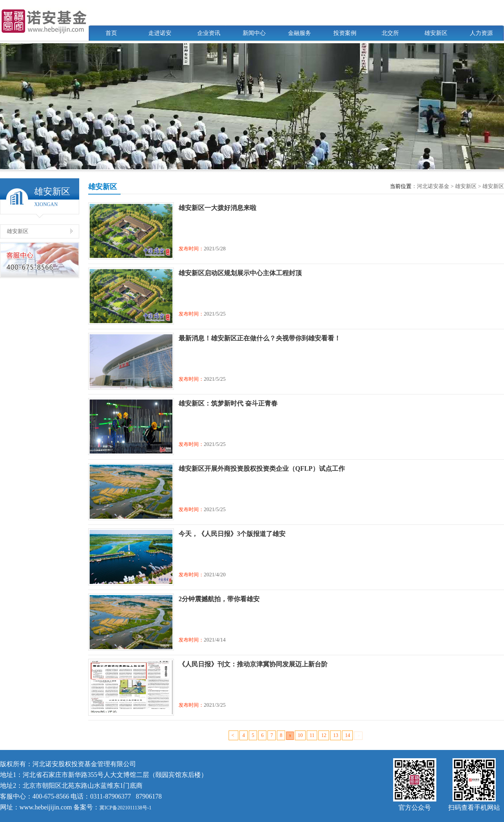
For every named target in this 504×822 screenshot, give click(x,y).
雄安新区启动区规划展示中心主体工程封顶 (240, 273)
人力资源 (481, 33)
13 (336, 735)
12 (324, 735)
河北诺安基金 (433, 186)
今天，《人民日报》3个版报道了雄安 (232, 534)
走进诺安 (160, 33)
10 (300, 735)
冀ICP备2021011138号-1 (125, 808)
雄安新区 (436, 33)
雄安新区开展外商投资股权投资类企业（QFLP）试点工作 (262, 469)
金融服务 (300, 33)
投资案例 (345, 33)
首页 (111, 33)
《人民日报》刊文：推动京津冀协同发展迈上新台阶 (253, 664)
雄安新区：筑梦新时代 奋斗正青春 (228, 403)
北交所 (390, 33)
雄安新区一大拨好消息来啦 (217, 208)
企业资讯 (209, 33)
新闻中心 (254, 33)
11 (312, 735)
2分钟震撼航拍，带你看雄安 (219, 599)
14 (347, 735)
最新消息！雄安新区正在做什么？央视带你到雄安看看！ (260, 338)
